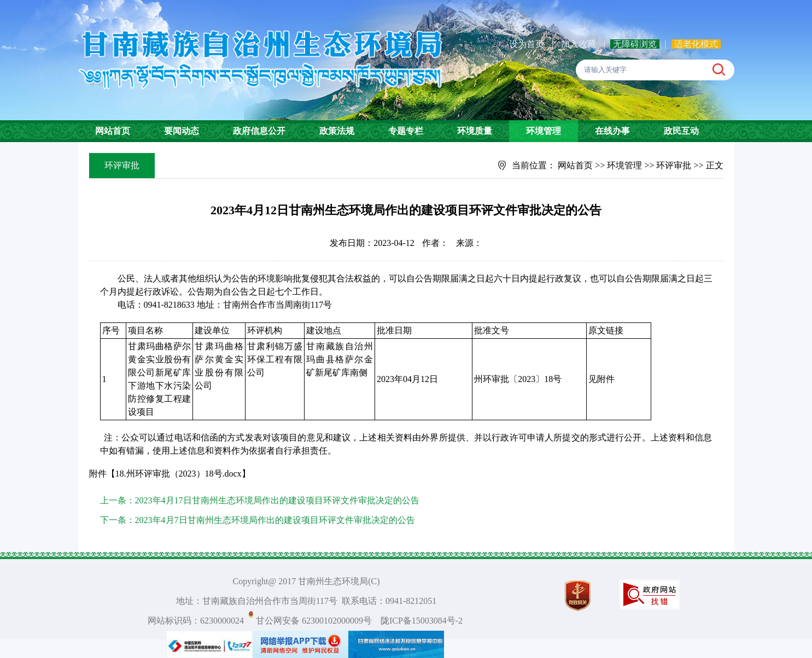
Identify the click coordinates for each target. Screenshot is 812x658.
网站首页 (113, 131)
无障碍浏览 (635, 44)
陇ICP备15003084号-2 (422, 621)
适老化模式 (696, 44)
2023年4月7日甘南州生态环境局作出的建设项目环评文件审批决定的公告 (275, 520)
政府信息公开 (259, 131)
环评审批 (674, 165)
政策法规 (337, 131)
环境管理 (544, 131)
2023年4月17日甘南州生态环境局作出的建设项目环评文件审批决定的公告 (277, 500)
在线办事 (612, 131)
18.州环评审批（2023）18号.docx (179, 474)
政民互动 (681, 131)
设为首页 (527, 44)
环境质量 (475, 131)
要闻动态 (182, 131)
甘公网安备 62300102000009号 (314, 621)
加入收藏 (580, 44)
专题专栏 (406, 131)
